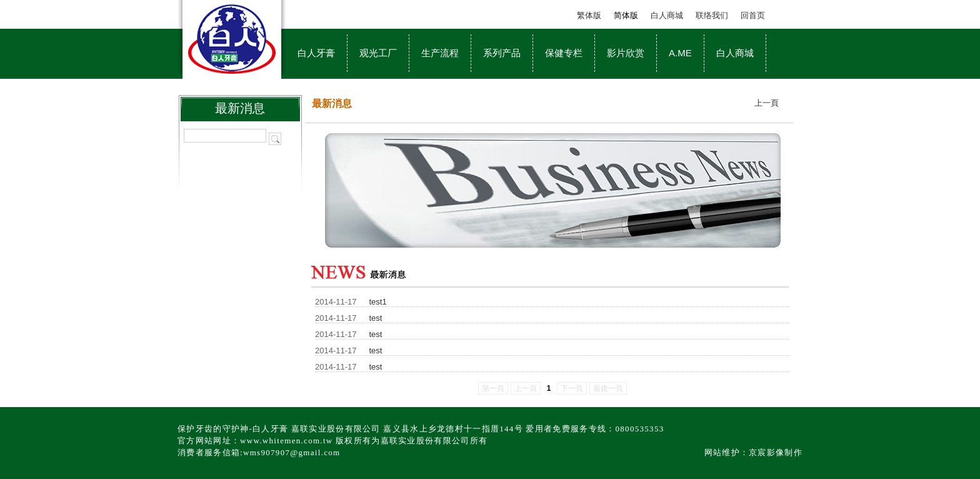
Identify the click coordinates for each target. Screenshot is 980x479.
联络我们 (712, 15)
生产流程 (440, 53)
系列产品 (502, 53)
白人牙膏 (316, 53)
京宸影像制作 (776, 452)
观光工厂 (378, 53)
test (376, 318)
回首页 (753, 15)
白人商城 (667, 15)
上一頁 (767, 103)
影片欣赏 (626, 53)
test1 (378, 302)
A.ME (680, 53)
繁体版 (589, 15)
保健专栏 (564, 53)
